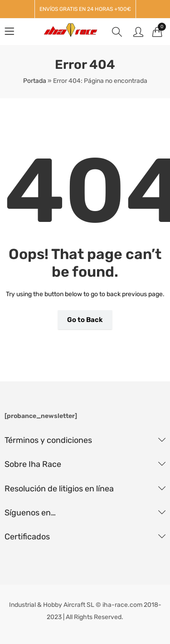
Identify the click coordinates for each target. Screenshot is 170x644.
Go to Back (85, 320)
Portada (35, 81)
